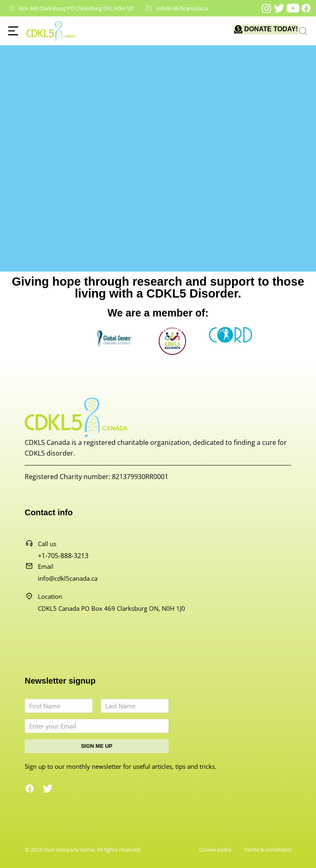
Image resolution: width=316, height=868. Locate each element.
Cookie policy (215, 849)
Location (50, 596)
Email (46, 566)
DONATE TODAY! (271, 29)
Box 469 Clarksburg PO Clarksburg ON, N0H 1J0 (76, 8)
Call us (47, 544)
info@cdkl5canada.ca (182, 8)
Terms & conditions (268, 849)
